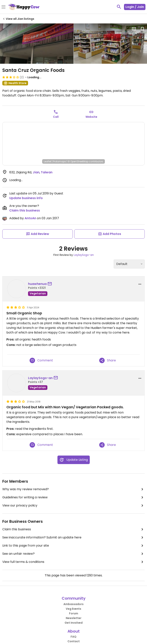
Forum (74, 613)
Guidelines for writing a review (73, 497)
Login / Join (135, 7)
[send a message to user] (50, 284)
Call (56, 117)
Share (108, 360)
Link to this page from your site (73, 546)
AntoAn (30, 218)
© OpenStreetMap (78, 161)
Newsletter (74, 618)
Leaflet (47, 161)
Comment (41, 360)
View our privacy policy (73, 506)
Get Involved (74, 623)
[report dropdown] (140, 284)
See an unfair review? (73, 554)
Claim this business (25, 210)
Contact (74, 641)
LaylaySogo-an (84, 255)
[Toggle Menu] (3, 7)
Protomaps (59, 161)
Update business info (26, 198)
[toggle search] (119, 7)
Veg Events (73, 609)
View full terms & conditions (73, 562)
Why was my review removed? (73, 489)
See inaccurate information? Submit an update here (73, 537)
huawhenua (37, 284)
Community (74, 598)
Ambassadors (73, 604)
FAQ (73, 637)
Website (91, 117)
